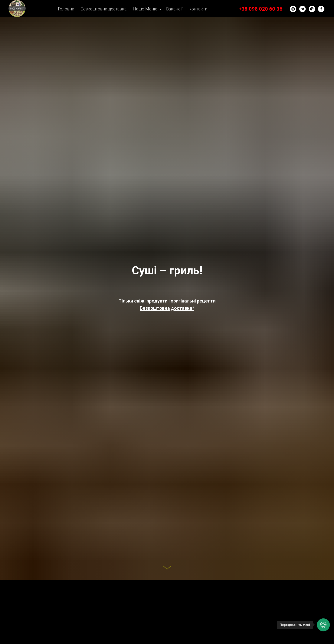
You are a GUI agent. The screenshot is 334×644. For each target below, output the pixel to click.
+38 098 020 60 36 (261, 9)
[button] (167, 308)
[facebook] (321, 9)
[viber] (312, 9)
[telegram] (302, 9)
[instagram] (293, 9)
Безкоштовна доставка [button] (104, 9)
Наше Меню (146, 9)
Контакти (198, 9)
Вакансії (174, 9)
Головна (66, 9)
